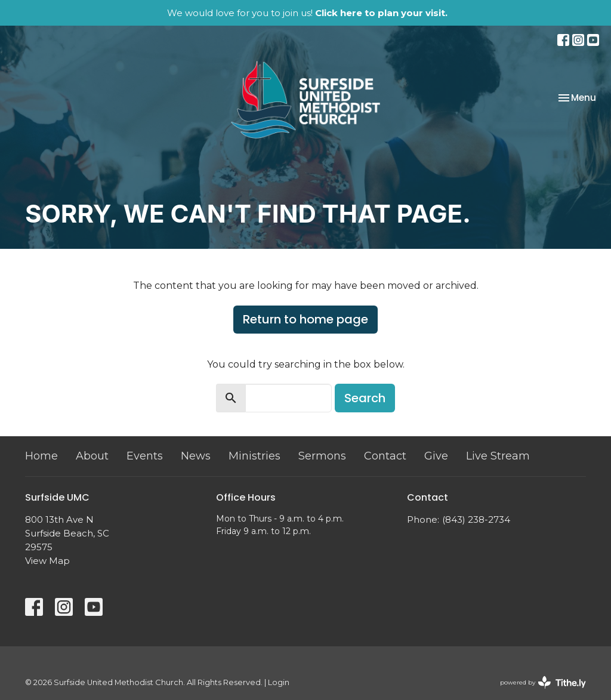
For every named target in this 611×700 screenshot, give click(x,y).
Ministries (254, 456)
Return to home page (305, 319)
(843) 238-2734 (476, 519)
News (196, 456)
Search (365, 398)
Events (145, 456)
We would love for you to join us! (307, 13)
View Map (47, 561)
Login (279, 682)
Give (436, 456)
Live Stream (498, 456)
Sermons (322, 456)
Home (41, 456)
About (92, 456)
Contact (385, 456)
